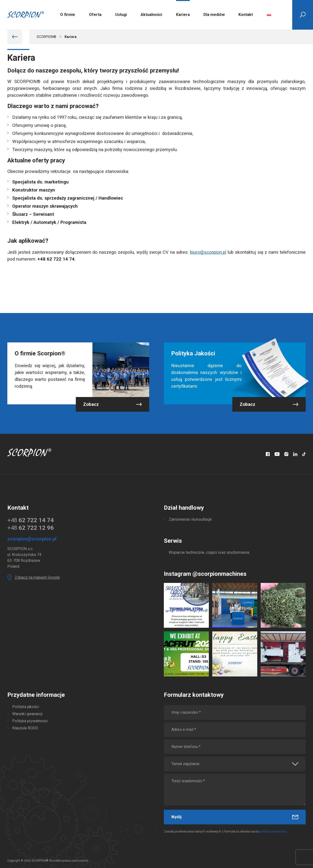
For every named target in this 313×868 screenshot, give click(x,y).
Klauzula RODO (25, 728)
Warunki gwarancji (27, 714)
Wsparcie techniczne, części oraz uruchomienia (209, 552)
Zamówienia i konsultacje (190, 519)
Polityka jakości (26, 707)
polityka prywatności (273, 832)
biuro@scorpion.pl (208, 252)
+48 (31, 520)
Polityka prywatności (30, 721)
